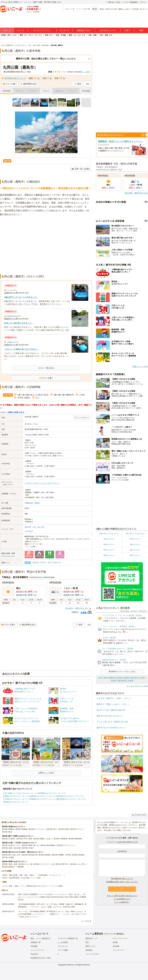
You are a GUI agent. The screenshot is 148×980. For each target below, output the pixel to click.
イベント (21, 30)
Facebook (34, 954)
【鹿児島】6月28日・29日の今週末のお (46, 563)
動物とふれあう (125, 9)
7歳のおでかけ (135, 550)
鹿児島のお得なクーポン (11, 845)
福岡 (110, 35)
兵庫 (83, 35)
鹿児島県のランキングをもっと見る (122, 672)
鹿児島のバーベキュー (37, 829)
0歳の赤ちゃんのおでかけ (109, 534)
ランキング (64, 30)
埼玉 (40, 35)
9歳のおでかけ (135, 555)
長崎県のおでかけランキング (43, 796)
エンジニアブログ (92, 954)
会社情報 (116, 946)
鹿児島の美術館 (78, 855)
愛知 (51, 35)
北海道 (14, 35)
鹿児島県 (122, 681)
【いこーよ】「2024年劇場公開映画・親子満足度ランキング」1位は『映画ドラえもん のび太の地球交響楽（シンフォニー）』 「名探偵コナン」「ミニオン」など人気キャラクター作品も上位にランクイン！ (52, 914)
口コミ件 (85, 72)
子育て (127, 30)
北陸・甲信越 (61, 35)
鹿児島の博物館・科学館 (61, 855)
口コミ (46, 91)
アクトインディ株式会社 (114, 934)
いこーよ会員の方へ (122, 902)
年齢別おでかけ (84, 30)
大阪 (75, 35)
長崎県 (126, 678)
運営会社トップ (91, 938)
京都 (79, 35)
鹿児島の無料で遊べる (30, 845)
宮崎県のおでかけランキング (43, 799)
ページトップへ (139, 815)
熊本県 (134, 678)
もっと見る (85, 921)
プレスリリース (118, 950)
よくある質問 (63, 942)
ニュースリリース (37, 950)
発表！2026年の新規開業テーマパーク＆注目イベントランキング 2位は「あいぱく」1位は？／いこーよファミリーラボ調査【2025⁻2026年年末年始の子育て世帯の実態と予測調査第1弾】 (52, 897)
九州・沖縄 (104, 35)
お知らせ (59, 91)
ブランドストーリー (120, 938)
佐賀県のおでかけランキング (16, 796)
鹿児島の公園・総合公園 (11, 848)
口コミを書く (10, 84)
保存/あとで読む (113, 2)
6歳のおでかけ (109, 550)
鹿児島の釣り (52, 829)
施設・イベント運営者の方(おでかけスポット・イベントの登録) (39, 886)
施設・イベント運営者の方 (41, 938)
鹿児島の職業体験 (75, 839)
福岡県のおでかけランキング (51, 793)
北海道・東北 (6, 35)
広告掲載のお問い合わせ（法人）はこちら (122, 882)
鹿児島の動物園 (21, 829)
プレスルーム (63, 946)
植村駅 (37, 503)
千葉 (36, 35)
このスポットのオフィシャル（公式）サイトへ (42, 483)
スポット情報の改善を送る (12, 412)
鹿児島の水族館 (8, 857)
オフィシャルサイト (82, 418)
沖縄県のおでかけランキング (16, 802)
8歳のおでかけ (109, 555)
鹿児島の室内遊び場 (30, 855)
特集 (141, 30)
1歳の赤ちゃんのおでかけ (135, 534)
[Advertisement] (26, 245)
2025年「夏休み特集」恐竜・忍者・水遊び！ (19, 875)
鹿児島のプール (76, 829)
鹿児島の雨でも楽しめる (11, 855)
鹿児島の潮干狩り (62, 864)
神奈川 (31, 35)
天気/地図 (86, 91)
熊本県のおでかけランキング (69, 796)
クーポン (33, 91)
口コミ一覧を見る (46, 368)
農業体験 (28, 527)
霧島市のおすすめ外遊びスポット (111, 728)
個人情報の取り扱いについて (122, 879)
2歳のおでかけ (109, 539)
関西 (70, 35)
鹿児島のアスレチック (65, 845)
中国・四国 (92, 35)
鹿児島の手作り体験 (25, 839)
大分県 (141, 678)
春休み (102, 9)
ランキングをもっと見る (137, 686)
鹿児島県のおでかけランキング (70, 799)
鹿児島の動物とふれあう (43, 839)
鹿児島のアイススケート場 (44, 864)
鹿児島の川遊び (28, 848)
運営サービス (90, 946)
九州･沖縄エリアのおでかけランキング (20, 793)
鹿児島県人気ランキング (15, 78)
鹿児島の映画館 (45, 855)
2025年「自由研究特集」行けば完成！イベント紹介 (21, 878)
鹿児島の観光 (7, 832)
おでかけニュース (108, 30)
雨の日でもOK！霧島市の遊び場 (111, 710)
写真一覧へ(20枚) (81, 169)
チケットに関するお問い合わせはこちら (122, 896)
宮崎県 (114, 681)
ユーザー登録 (7, 886)
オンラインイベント (42, 30)
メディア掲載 (63, 950)
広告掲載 (34, 946)
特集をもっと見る (140, 366)
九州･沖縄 (102, 678)
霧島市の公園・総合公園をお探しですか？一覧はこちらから (46, 59)
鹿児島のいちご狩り (78, 864)
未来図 (115, 942)
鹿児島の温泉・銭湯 (10, 864)
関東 (21, 35)
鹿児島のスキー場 (25, 864)
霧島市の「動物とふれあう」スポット (113, 704)
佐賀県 (119, 678)
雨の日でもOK (112, 9)
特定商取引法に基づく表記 (41, 958)
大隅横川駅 (29, 503)
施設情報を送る (29, 84)
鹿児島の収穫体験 (60, 839)
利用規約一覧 (36, 942)
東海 (47, 35)
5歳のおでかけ (135, 544)
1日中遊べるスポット (140, 9)
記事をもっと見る (46, 773)
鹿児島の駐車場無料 (48, 845)
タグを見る (29, 531)
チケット (20, 91)
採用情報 (89, 950)
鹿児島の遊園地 (8, 829)
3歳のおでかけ (135, 539)
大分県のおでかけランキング (16, 799)
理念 (87, 942)
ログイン (144, 2)
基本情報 (7, 91)
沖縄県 (130, 681)
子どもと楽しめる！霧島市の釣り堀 (112, 722)
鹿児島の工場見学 (9, 839)
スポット (7, 30)
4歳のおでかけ (109, 544)
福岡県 (111, 678)
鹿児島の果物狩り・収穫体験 (13, 867)
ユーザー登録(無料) (130, 2)
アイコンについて (8, 556)
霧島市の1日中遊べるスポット (110, 716)
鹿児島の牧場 (64, 829)
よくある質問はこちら (122, 899)
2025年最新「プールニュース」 (51, 875)
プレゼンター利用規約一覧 (68, 938)
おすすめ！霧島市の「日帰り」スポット (114, 698)
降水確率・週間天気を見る (77, 608)
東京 (26, 35)
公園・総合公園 (38, 527)
